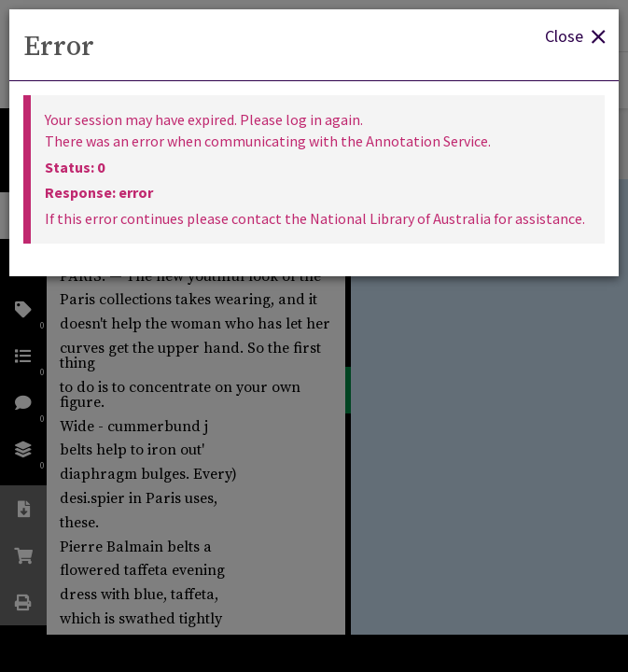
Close (575, 35)
